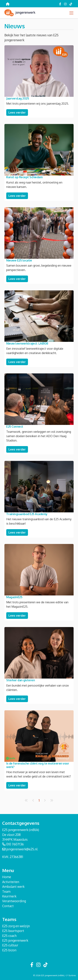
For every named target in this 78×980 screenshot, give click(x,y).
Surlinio (72, 975)
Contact (8, 906)
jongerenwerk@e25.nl (22, 849)
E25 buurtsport (13, 931)
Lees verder (17, 112)
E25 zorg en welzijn (16, 926)
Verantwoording (14, 901)
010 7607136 (15, 844)
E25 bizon (9, 950)
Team (6, 891)
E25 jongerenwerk (15, 940)
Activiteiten (11, 882)
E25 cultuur (10, 945)
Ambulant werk (13, 887)
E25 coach (9, 936)
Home (7, 877)
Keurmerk (9, 896)
